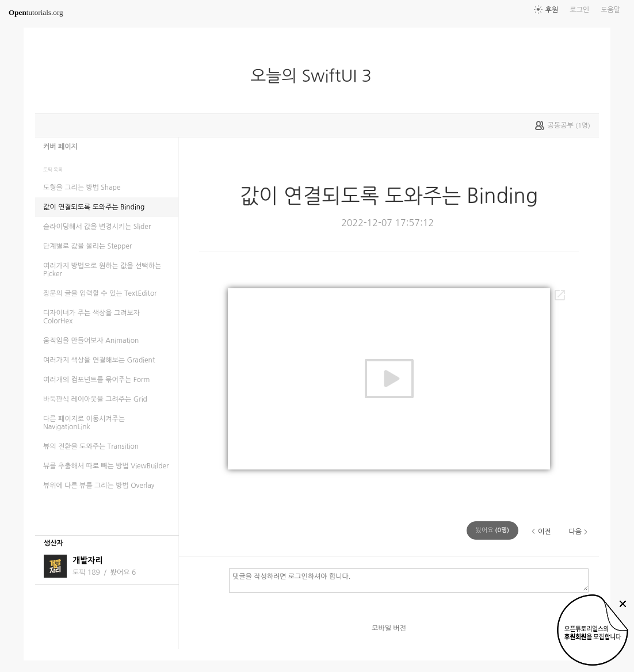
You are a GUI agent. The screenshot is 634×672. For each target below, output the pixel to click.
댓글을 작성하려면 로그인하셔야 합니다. (409, 580)
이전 (545, 532)
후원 (552, 10)
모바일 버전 (389, 628)
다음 (575, 532)
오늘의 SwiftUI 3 (316, 76)
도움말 (610, 10)
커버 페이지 (60, 147)
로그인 (579, 10)
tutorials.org (36, 12)
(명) (492, 530)
